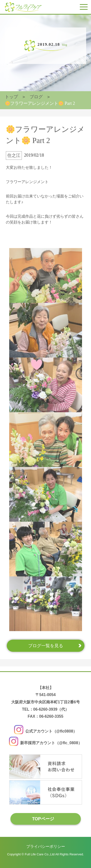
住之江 (14, 155)
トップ (11, 97)
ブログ (36, 97)
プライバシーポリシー (46, 846)
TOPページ (43, 819)
